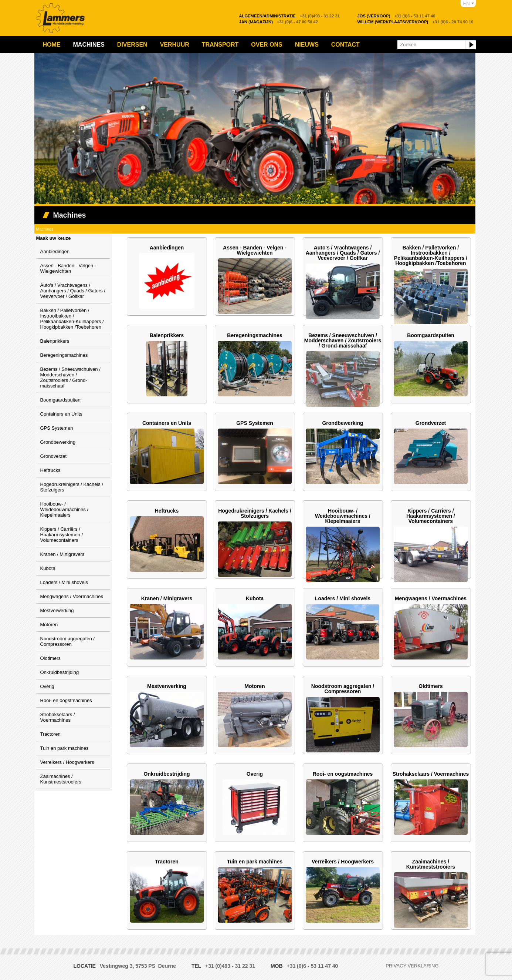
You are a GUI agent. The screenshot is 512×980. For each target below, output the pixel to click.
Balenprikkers (55, 341)
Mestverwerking (57, 610)
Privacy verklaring (412, 966)
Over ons (267, 45)
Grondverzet (54, 456)
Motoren (49, 625)
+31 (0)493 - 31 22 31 (289, 16)
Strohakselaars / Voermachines (58, 717)
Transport (220, 45)
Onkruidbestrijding (60, 672)
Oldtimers (51, 658)
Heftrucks (50, 470)
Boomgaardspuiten (60, 400)
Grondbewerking (58, 442)
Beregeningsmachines (64, 355)
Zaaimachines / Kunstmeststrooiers (61, 779)
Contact (345, 45)
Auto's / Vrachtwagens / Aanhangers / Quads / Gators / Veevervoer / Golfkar (73, 291)
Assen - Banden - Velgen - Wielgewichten (68, 268)
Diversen (132, 45)
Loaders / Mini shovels (64, 582)
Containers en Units (61, 414)
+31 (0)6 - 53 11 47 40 (396, 16)
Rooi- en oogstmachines (66, 700)
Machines (89, 45)
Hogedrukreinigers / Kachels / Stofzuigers (255, 513)
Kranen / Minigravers (62, 554)
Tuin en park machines (65, 748)
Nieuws (307, 45)
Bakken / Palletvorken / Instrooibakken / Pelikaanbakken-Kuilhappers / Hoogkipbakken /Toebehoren (72, 319)
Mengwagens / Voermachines (72, 596)
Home (52, 45)
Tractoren (50, 734)
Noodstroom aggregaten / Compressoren (67, 641)
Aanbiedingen (55, 251)
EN (467, 4)
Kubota (48, 568)
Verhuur (175, 45)
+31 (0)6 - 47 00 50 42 (279, 22)
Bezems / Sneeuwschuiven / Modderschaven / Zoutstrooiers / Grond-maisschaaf (70, 377)
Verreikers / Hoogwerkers (67, 762)
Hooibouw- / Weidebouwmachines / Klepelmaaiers (65, 509)
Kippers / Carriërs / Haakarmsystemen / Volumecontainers (62, 535)
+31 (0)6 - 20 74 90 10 (416, 22)
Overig (47, 686)
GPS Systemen (57, 428)
